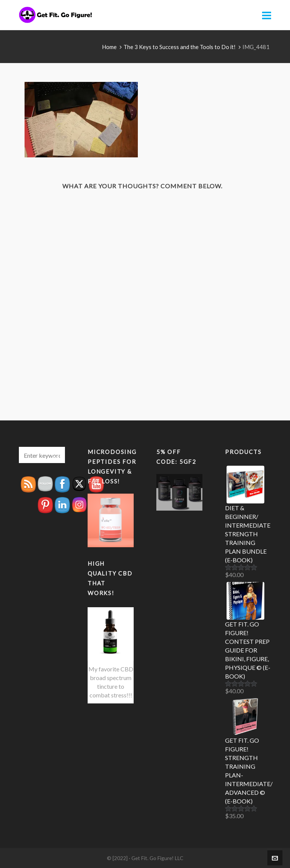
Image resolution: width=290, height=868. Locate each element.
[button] (56, 455)
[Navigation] (267, 15)
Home (109, 47)
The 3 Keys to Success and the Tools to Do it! (180, 47)
